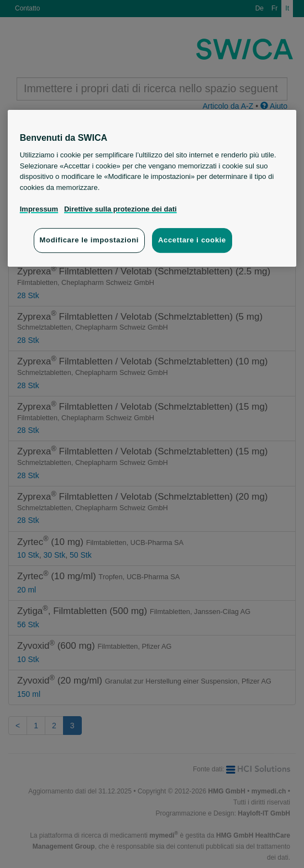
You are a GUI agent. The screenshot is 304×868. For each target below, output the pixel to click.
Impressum (39, 209)
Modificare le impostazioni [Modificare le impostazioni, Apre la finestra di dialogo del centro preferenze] (89, 240)
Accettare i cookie (192, 240)
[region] (152, 188)
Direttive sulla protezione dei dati (120, 209)
